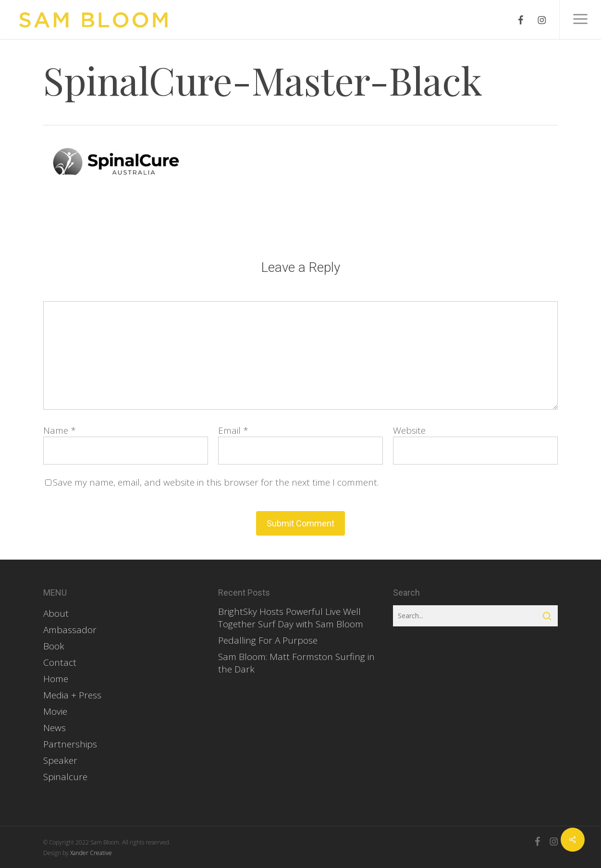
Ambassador (70, 630)
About (56, 613)
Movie (55, 711)
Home (56, 679)
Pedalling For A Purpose (268, 640)
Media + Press (72, 695)
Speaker (60, 760)
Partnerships (70, 744)
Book (54, 646)
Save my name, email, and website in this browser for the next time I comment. (216, 482)
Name (60, 430)
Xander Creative (91, 853)
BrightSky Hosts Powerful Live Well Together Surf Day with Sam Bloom (291, 618)
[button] (580, 19)
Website (409, 430)
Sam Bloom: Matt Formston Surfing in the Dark (296, 663)
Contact (60, 662)
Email (233, 430)
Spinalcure (65, 777)
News (55, 728)
